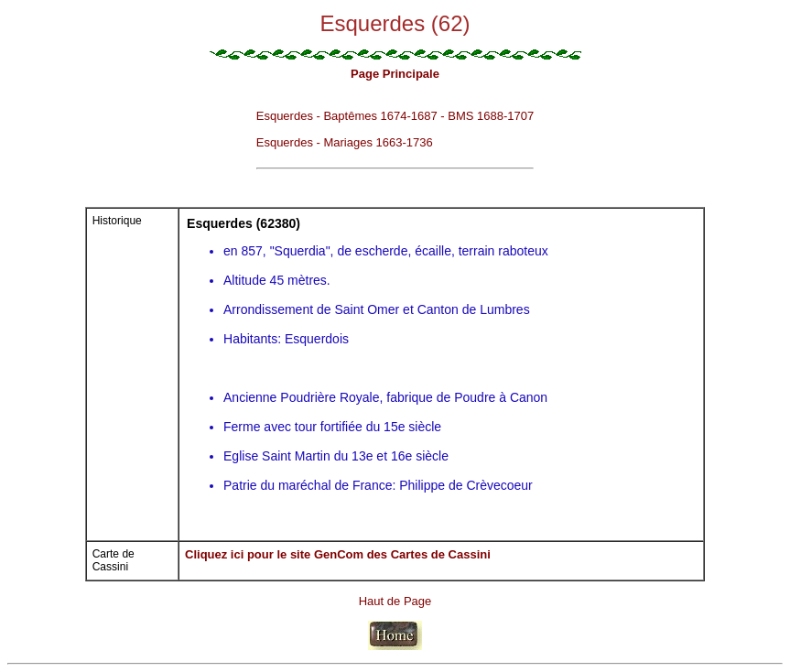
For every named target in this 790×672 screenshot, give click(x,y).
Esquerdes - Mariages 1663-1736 (345, 142)
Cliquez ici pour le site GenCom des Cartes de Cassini (338, 554)
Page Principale (395, 74)
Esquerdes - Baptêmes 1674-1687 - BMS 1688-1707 (395, 116)
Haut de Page (395, 601)
